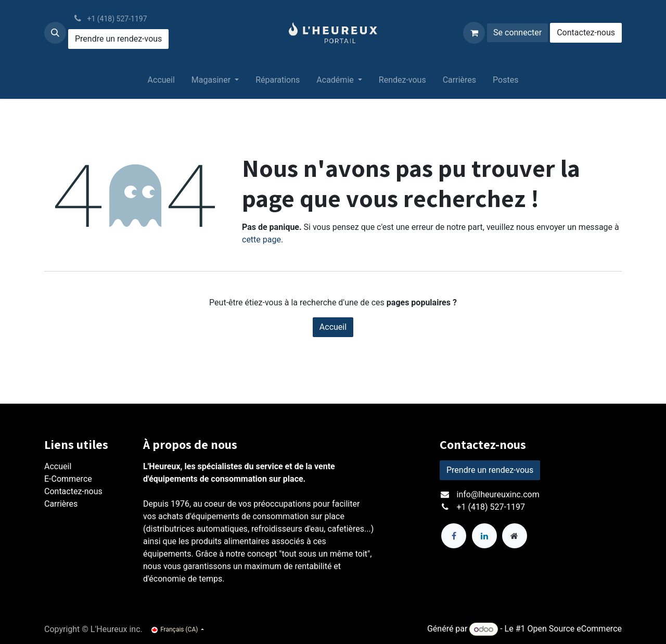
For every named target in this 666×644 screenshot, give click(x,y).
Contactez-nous (586, 33)
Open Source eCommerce (574, 629)
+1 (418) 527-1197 (491, 507)
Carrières (61, 504)
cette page (261, 240)
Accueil (333, 327)
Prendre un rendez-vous (118, 39)
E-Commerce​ (68, 479)
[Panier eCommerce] (474, 33)
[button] (55, 33)
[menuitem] (161, 82)
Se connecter (517, 33)
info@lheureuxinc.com (498, 494)
